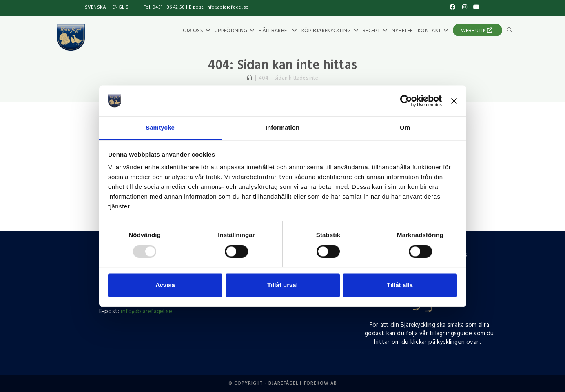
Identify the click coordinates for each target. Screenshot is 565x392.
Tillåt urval (282, 285)
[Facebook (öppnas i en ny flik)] (453, 8)
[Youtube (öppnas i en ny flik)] (476, 8)
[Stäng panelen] (454, 101)
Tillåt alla (400, 285)
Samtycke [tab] (160, 128)
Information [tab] (283, 128)
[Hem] (249, 78)
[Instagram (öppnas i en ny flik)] (465, 8)
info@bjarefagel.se (146, 312)
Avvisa (165, 285)
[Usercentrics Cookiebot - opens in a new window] (406, 101)
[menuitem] (95, 8)
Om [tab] (405, 128)
